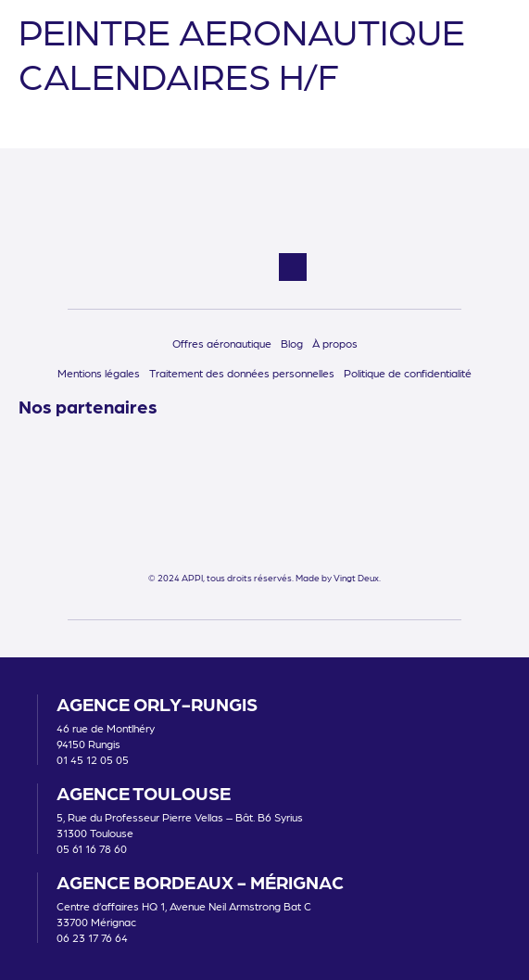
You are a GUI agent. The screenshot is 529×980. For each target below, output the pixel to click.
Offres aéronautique (222, 343)
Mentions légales (99, 373)
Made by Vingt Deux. (338, 578)
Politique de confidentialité (408, 373)
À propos (335, 343)
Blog (292, 343)
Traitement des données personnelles (242, 373)
